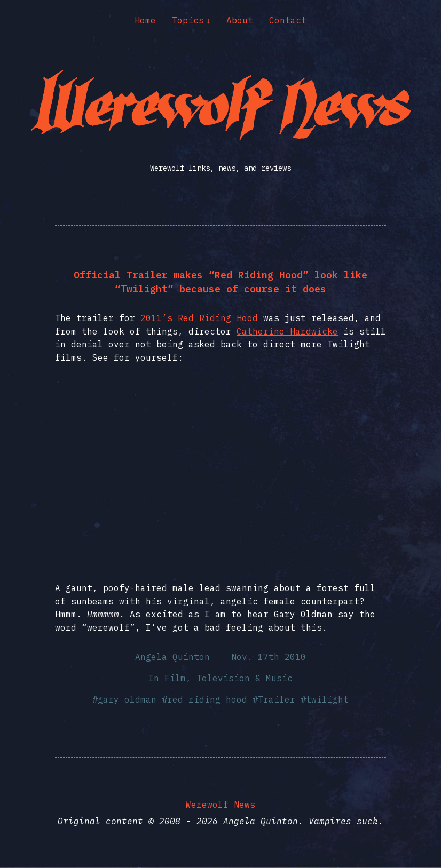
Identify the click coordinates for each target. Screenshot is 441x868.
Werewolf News (220, 805)
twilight (327, 699)
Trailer (277, 699)
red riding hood (207, 699)
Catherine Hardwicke (287, 331)
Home (145, 20)
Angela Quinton (172, 657)
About (240, 20)
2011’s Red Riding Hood (199, 318)
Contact (288, 20)
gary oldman (127, 699)
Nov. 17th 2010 (269, 657)
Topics (188, 20)
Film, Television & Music (229, 678)
